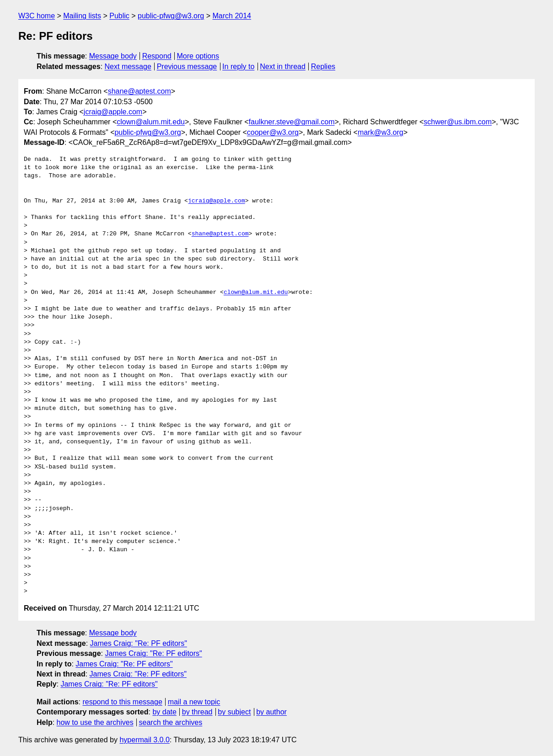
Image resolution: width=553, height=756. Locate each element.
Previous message (187, 67)
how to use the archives (95, 722)
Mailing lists (82, 16)
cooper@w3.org (273, 132)
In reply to (238, 67)
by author (271, 712)
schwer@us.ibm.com (458, 122)
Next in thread (283, 67)
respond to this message (122, 702)
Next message (128, 67)
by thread (197, 712)
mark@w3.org (381, 132)
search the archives (171, 722)
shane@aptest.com (140, 91)
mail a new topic (194, 702)
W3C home (37, 16)
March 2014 (232, 16)
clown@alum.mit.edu (151, 122)
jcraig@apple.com (113, 112)
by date (164, 712)
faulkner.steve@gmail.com (292, 122)
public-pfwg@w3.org (171, 16)
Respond (157, 56)
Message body (113, 56)
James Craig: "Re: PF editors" (139, 643)
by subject (234, 712)
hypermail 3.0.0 (144, 740)
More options (198, 56)
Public (119, 16)
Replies (323, 67)
